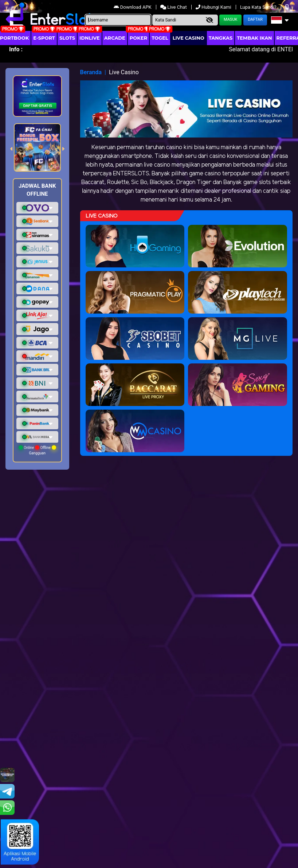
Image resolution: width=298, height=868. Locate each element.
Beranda (91, 72)
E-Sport (44, 38)
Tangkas (221, 38)
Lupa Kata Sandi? (259, 7)
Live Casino (189, 38)
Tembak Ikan (254, 38)
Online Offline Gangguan (37, 450)
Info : (16, 49)
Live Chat (174, 7)
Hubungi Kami (214, 7)
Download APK (133, 7)
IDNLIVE (90, 38)
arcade (115, 38)
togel (160, 38)
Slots (67, 38)
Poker (138, 38)
